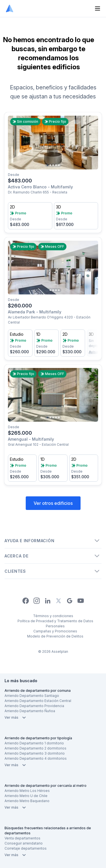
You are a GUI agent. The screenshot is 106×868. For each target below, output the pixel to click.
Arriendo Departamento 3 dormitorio (35, 753)
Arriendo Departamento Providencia (34, 706)
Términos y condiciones (53, 616)
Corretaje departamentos (26, 848)
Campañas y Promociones (55, 631)
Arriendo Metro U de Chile (26, 796)
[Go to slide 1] (47, 165)
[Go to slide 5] (59, 165)
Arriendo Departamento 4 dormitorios (36, 758)
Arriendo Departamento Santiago (32, 696)
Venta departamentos (22, 838)
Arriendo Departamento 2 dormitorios (35, 748)
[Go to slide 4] (56, 165)
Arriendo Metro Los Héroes (27, 791)
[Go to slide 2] (50, 165)
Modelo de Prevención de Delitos (55, 636)
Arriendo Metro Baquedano (27, 801)
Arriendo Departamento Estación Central (38, 701)
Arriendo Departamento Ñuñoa (30, 711)
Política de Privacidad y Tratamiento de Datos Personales (55, 623)
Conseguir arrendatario (24, 843)
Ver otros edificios (53, 503)
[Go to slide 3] (53, 165)
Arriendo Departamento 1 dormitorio (34, 743)
